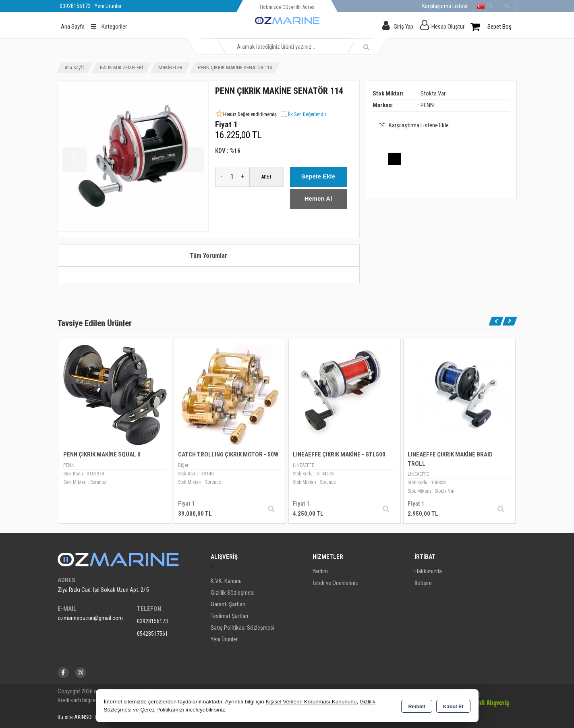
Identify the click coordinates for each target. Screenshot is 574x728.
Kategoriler (109, 27)
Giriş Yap (403, 27)
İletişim (423, 583)
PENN (427, 105)
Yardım (320, 571)
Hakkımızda (428, 571)
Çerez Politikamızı (162, 710)
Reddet (417, 706)
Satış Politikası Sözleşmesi (242, 628)
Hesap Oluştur (448, 27)
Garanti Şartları (228, 604)
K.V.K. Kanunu (226, 581)
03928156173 (152, 621)
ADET (266, 177)
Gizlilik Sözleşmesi (233, 593)
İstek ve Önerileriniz (335, 583)
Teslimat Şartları (229, 616)
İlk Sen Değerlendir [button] (303, 114)
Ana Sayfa (73, 27)
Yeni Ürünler (224, 639)
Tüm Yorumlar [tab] (208, 256)
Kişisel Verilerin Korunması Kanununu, (312, 702)
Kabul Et (453, 706)
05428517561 (152, 634)
